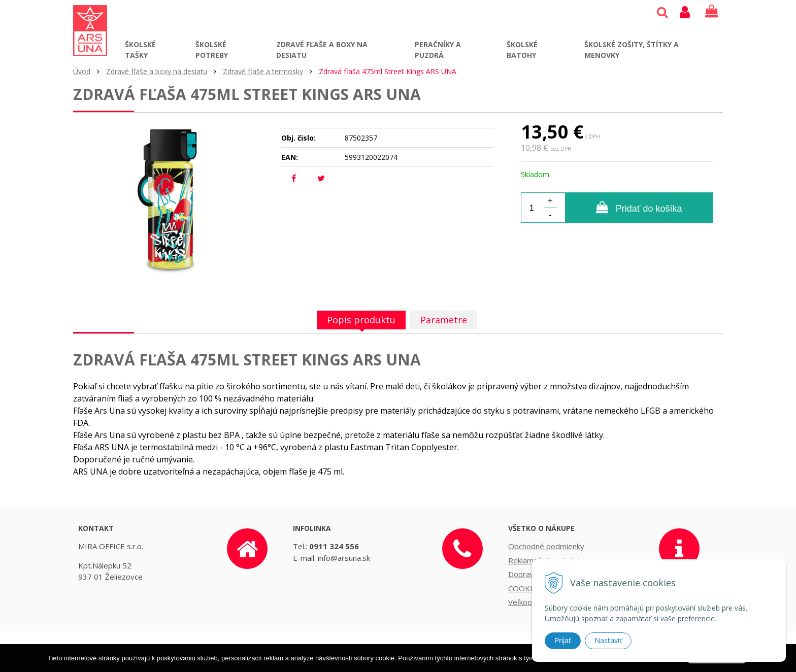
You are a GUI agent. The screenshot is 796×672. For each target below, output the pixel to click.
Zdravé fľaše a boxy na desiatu (322, 50)
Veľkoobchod (531, 602)
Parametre (444, 320)
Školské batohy (522, 50)
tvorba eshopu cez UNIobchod (426, 651)
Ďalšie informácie (594, 667)
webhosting (499, 651)
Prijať (563, 641)
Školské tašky (140, 50)
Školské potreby (212, 50)
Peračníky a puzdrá (438, 50)
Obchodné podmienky (546, 546)
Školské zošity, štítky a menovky (632, 50)
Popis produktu (361, 320)
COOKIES (525, 588)
